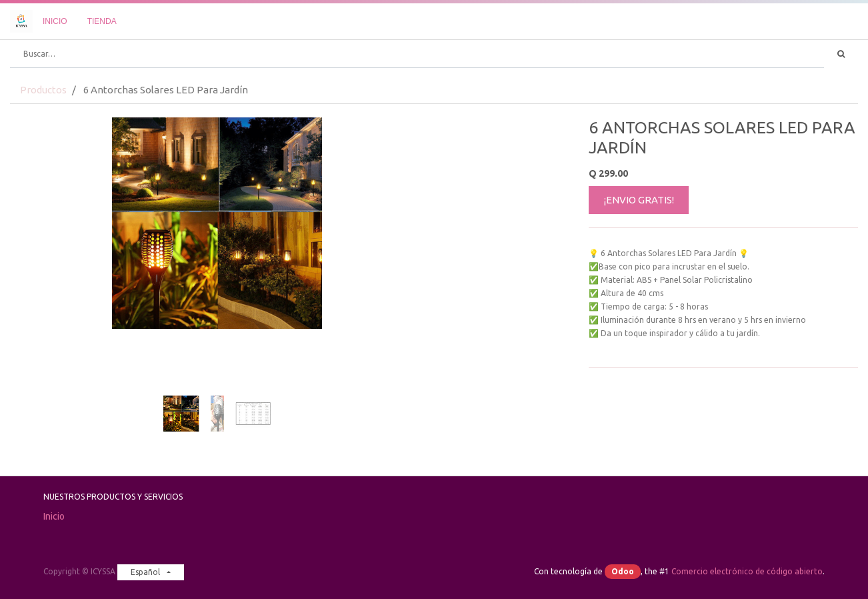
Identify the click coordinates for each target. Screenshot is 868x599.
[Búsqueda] (841, 54)
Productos (43, 90)
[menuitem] (55, 21)
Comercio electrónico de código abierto (747, 571)
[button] (41, 251)
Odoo (623, 571)
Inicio (54, 516)
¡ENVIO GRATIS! (639, 200)
